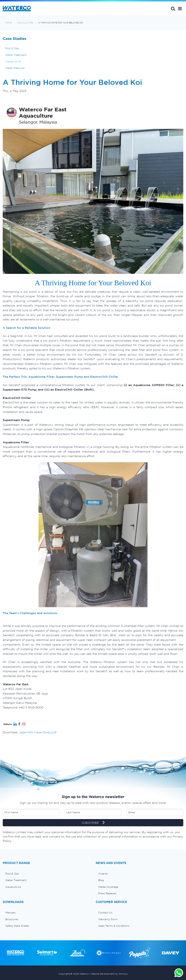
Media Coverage (108, 887)
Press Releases (107, 893)
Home (9, 23)
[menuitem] (46, 874)
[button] (180, 9)
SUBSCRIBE (93, 823)
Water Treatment (16, 55)
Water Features (15, 68)
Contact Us (105, 913)
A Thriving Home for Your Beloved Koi (61, 23)
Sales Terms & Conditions (114, 926)
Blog (101, 880)
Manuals (10, 913)
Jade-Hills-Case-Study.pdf (38, 732)
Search (173, 9)
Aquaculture (25, 23)
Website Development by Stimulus (109, 974)
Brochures (12, 919)
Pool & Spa (12, 48)
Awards (103, 874)
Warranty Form (108, 919)
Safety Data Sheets (17, 926)
